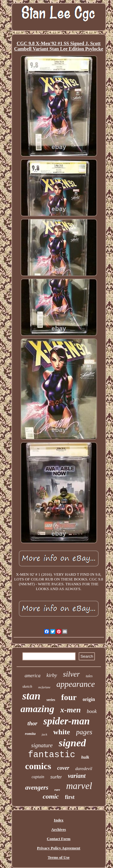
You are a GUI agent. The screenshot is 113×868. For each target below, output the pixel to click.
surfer (56, 777)
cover (63, 768)
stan (31, 696)
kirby (52, 675)
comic (51, 796)
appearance (75, 684)
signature (42, 745)
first (70, 797)
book (92, 711)
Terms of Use (58, 857)
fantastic (52, 755)
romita (30, 734)
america (33, 676)
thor (32, 723)
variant (77, 776)
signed (72, 743)
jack (44, 734)
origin (89, 699)
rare (57, 790)
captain (38, 777)
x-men (71, 710)
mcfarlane (44, 687)
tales (89, 676)
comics (38, 766)
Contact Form (58, 839)
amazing (37, 709)
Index (59, 820)
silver (71, 674)
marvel (79, 786)
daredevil (84, 769)
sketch (27, 686)
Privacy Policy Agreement (59, 848)
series (51, 700)
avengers (37, 787)
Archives (59, 829)
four (69, 697)
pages (84, 732)
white (62, 732)
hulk (85, 757)
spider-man (67, 721)
